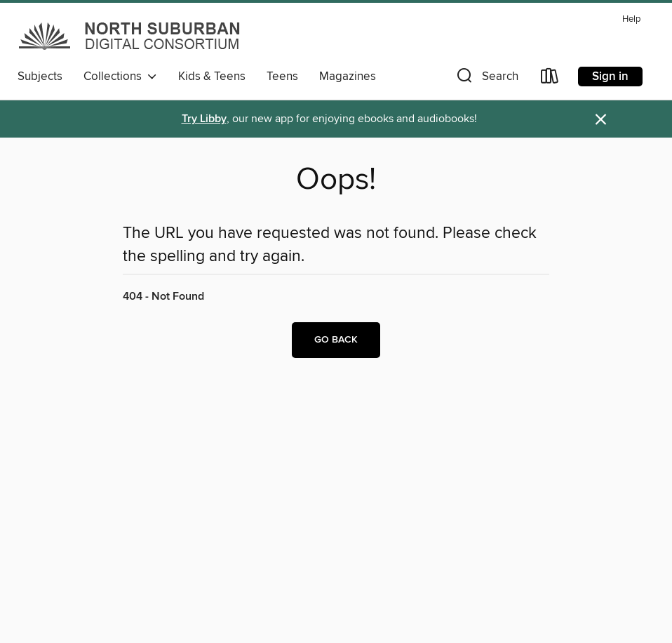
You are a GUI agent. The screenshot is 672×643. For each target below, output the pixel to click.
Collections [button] (120, 77)
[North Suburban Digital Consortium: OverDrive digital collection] (130, 36)
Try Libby (204, 119)
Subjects (40, 77)
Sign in (610, 77)
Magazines (348, 77)
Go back (336, 340)
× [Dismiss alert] (601, 120)
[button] (486, 79)
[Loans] (550, 79)
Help (631, 19)
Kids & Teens (212, 77)
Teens (282, 77)
